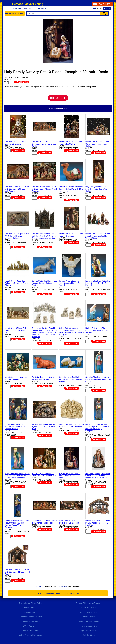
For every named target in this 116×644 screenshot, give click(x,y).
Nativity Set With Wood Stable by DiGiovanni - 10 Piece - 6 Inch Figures (17, 189)
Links (77, 593)
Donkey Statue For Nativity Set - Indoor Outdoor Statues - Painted (44, 283)
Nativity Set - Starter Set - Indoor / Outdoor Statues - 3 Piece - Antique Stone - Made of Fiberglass (71, 331)
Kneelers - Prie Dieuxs (30, 631)
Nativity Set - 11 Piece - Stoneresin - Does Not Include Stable (44, 144)
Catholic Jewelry (89, 617)
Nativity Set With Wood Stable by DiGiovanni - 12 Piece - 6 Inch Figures (98, 523)
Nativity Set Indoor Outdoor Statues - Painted (16, 378)
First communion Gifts (89, 626)
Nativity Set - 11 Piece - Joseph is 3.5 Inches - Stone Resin (44, 522)
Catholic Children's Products (31, 617)
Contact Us (27, 8)
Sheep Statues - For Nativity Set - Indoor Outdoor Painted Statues (70, 379)
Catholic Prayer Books (30, 621)
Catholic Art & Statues (89, 608)
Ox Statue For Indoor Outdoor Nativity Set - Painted (44, 378)
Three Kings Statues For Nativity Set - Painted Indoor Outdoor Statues (16, 427)
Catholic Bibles (30, 612)
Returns (59, 593)
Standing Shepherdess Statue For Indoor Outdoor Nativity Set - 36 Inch (98, 379)
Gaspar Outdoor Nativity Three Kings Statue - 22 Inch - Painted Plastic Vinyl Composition (18, 476)
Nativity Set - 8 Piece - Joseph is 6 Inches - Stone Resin (71, 522)
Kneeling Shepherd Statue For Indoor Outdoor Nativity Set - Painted (98, 283)
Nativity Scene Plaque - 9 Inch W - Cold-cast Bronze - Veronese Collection (17, 236)
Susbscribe (17, 8)
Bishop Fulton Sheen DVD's (31, 603)
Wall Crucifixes (89, 635)
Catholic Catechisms (89, 612)
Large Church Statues (89, 631)
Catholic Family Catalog (28, 4)
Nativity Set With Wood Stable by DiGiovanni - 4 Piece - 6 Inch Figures (18, 572)
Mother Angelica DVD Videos (30, 635)
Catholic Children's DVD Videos (88, 603)
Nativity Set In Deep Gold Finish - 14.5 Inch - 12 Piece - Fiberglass (17, 283)
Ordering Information (45, 593)
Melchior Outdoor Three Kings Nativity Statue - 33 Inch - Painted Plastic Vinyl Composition (17, 524)
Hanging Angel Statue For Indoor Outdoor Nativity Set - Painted (70, 283)
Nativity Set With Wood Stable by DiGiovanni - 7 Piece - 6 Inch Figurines (44, 189)
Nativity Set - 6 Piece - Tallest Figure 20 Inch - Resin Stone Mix (17, 330)
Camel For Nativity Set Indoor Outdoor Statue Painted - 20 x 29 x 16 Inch (71, 189)
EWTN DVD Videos (31, 626)
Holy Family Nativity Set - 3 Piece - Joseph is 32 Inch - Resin (69, 476)
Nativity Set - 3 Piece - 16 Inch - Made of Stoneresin (71, 235)
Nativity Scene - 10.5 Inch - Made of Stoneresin (16, 143)
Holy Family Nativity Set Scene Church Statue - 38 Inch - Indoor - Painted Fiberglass (98, 476)
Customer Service (39, 8)
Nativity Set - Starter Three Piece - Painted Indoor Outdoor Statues (98, 330)
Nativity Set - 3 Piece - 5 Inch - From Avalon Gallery (71, 143)
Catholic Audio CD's (31, 608)
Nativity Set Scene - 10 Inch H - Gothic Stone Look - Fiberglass (71, 425)
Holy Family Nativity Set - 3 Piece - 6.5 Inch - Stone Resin (44, 475)
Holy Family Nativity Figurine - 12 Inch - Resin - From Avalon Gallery (98, 189)
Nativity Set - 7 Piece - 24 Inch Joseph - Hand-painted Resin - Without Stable (98, 236)
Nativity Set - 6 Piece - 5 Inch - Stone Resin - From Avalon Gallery (98, 144)
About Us (68, 593)
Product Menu (14, 14)
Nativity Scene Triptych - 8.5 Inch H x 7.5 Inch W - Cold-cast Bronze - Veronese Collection (44, 236)
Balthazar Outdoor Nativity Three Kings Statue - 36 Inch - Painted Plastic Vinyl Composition (98, 428)
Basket (107, 9)
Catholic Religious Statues (88, 621)
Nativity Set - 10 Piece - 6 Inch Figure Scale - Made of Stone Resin (44, 427)
